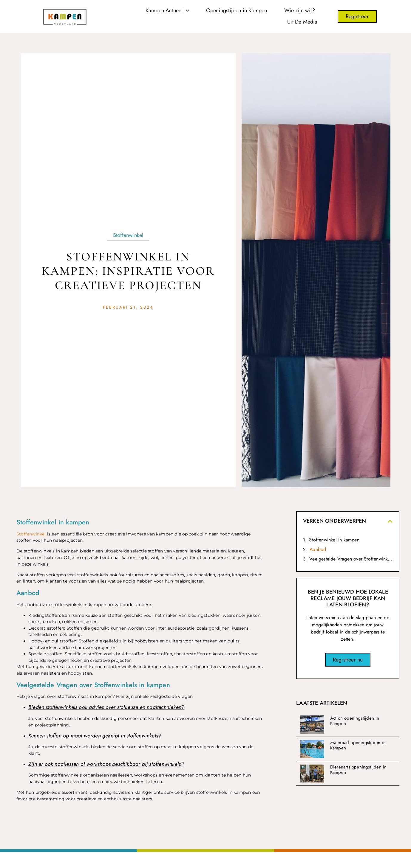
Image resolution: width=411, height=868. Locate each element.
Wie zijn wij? (300, 10)
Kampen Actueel (167, 11)
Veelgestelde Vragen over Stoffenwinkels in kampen (351, 559)
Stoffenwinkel (128, 235)
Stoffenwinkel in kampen (334, 540)
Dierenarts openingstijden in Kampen (359, 770)
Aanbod (318, 549)
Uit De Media (302, 22)
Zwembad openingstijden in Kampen (358, 745)
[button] (390, 521)
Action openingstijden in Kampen (355, 721)
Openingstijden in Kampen (237, 10)
